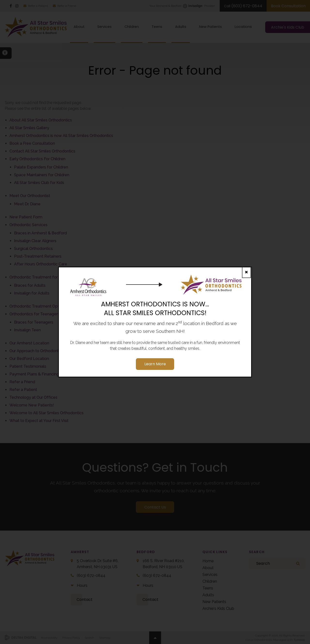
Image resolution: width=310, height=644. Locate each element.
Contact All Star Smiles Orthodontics (42, 151)
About (208, 568)
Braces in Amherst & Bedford (40, 233)
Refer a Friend (67, 6)
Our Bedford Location (29, 359)
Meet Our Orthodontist (30, 196)
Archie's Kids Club (218, 608)
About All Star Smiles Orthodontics (41, 120)
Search (89, 638)
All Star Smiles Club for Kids (39, 183)
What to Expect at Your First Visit (39, 421)
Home (208, 561)
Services (210, 575)
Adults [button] (181, 27)
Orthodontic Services (28, 225)
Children (210, 581)
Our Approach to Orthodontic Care (40, 351)
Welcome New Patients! (32, 405)
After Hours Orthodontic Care (41, 264)
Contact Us (155, 507)
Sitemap (105, 638)
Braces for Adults (30, 285)
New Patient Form (26, 217)
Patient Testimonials (28, 366)
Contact (85, 600)
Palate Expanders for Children (41, 167)
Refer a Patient (38, 6)
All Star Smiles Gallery (29, 128)
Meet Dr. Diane (27, 204)
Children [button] (132, 27)
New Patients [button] (210, 27)
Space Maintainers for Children (42, 175)
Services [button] (105, 27)
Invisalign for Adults (32, 293)
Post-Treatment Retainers (38, 256)
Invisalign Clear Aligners (35, 241)
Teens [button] (157, 27)
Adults (208, 595)
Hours (82, 585)
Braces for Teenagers (34, 322)
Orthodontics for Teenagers (35, 314)
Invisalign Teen (27, 330)
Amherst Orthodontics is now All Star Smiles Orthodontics (61, 136)
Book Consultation (288, 6)
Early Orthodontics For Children (37, 159)
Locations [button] (243, 27)
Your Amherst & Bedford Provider (182, 6)
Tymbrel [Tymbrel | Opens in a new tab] (299, 640)
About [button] (79, 27)
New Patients (214, 602)
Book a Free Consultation (32, 143)
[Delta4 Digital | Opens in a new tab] (21, 638)
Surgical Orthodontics (33, 249)
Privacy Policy (71, 638)
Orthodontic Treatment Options (38, 306)
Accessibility (49, 638)
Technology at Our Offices (33, 397)
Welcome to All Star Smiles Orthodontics (46, 413)
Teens (208, 588)
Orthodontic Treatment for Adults (40, 277)
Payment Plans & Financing (34, 374)
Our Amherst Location (29, 343)
